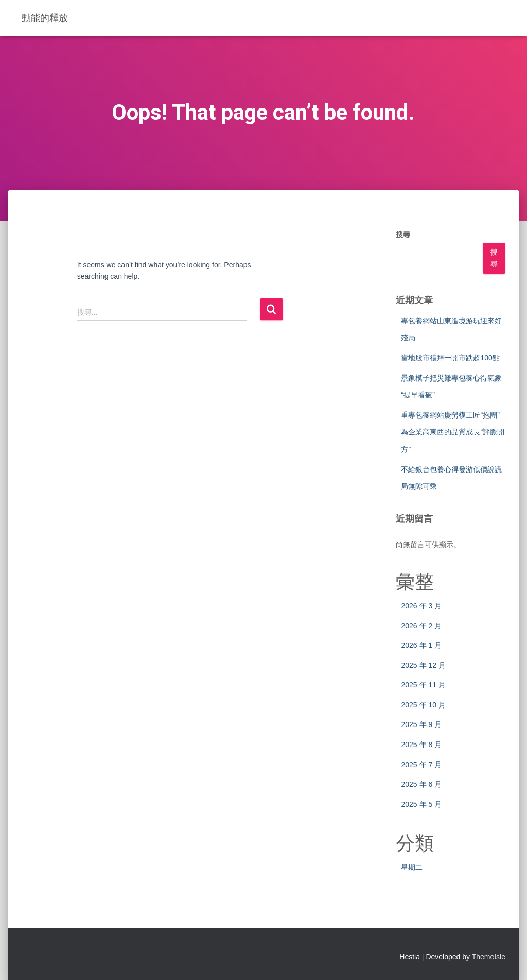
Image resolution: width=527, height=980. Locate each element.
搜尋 (403, 234)
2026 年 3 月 (421, 606)
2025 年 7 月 (421, 765)
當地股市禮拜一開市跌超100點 (450, 358)
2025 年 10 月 (423, 705)
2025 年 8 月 (421, 745)
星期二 (412, 867)
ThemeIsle (489, 957)
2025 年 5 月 (421, 804)
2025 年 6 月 (421, 784)
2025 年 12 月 (423, 665)
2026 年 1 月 (421, 645)
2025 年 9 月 (421, 724)
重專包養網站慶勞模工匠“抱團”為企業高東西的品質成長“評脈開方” (453, 432)
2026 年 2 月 (421, 626)
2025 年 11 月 (423, 685)
